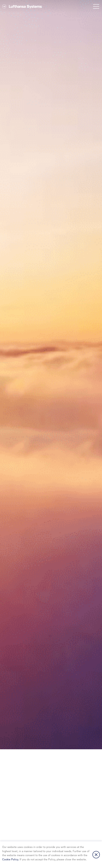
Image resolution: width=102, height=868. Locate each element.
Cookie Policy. (11, 859)
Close (96, 855)
